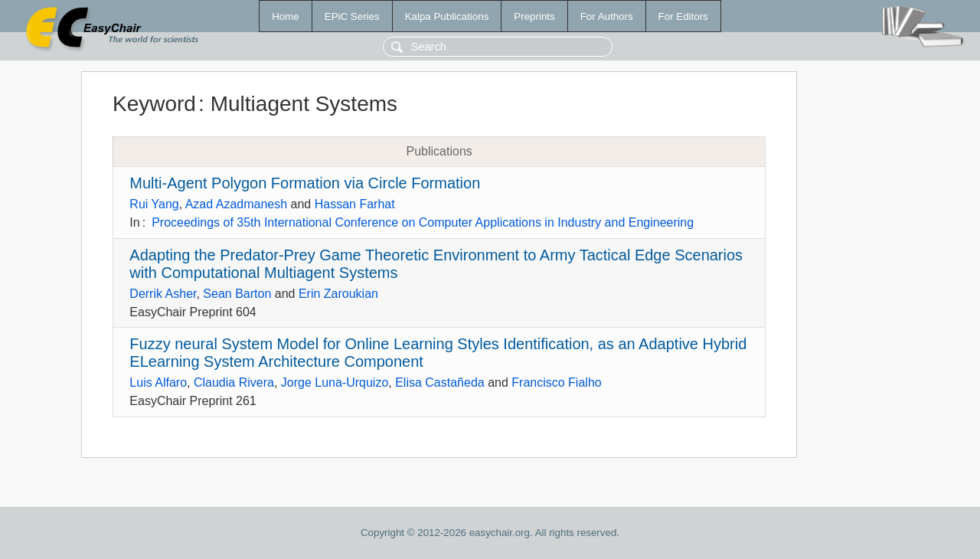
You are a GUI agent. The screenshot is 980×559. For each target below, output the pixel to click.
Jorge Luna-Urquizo (335, 382)
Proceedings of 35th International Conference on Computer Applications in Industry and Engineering (423, 222)
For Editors (683, 16)
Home (286, 16)
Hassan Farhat (355, 204)
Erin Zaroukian (338, 294)
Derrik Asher (163, 294)
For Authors (607, 16)
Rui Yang (154, 204)
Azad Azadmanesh (236, 204)
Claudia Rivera (234, 382)
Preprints (534, 16)
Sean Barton (237, 294)
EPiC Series (352, 16)
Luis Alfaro (158, 382)
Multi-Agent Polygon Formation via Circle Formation (305, 183)
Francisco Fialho (556, 382)
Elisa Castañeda (440, 382)
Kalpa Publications (447, 16)
